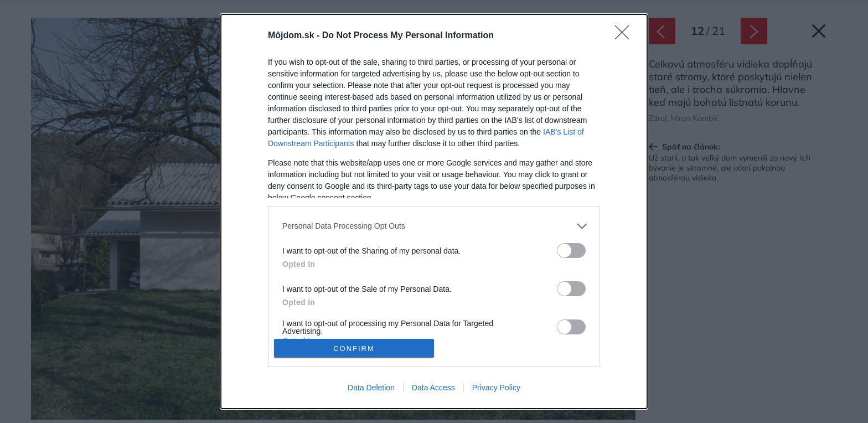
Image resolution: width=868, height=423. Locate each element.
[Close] (626, 36)
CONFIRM (354, 349)
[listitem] (434, 226)
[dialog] (434, 211)
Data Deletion (371, 388)
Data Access (433, 388)
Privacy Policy (496, 388)
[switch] (571, 251)
